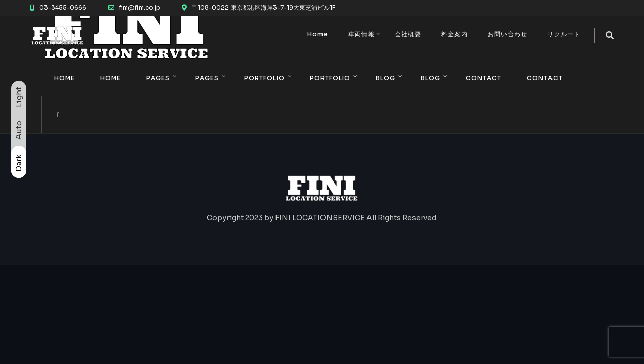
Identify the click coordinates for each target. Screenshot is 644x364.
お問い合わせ (508, 34)
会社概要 (408, 34)
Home (318, 34)
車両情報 (361, 34)
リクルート (564, 34)
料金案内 (454, 34)
